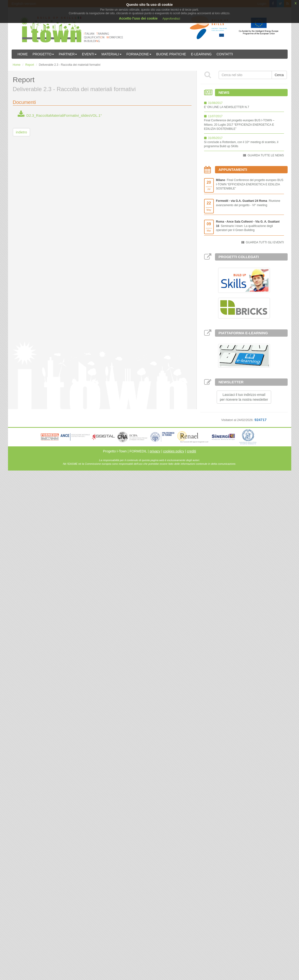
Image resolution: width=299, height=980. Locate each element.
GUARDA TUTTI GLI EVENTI (265, 242)
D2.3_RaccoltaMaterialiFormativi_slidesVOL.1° (60, 115)
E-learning (201, 54)
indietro (22, 132)
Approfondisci (171, 19)
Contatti (225, 54)
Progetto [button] (43, 54)
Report (30, 65)
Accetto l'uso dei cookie (138, 18)
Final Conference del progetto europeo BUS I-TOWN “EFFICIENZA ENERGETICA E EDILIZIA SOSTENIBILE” (250, 184)
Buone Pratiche (171, 54)
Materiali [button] (111, 54)
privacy (155, 451)
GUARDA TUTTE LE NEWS (266, 155)
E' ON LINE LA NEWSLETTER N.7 (227, 107)
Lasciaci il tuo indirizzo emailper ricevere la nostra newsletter (244, 397)
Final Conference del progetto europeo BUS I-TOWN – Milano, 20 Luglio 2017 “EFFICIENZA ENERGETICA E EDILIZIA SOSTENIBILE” (239, 124)
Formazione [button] (139, 54)
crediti (191, 451)
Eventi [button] (89, 54)
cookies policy (174, 451)
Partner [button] (68, 54)
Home (23, 54)
